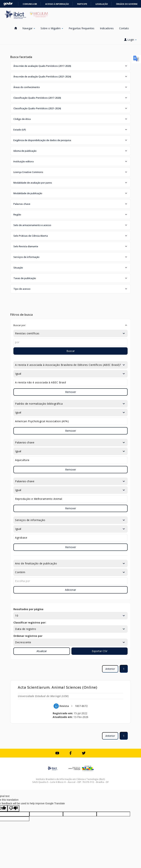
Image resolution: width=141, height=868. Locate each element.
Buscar (71, 351)
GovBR (8, 4)
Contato (124, 28)
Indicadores (107, 28)
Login (130, 40)
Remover (71, 392)
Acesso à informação (57, 4)
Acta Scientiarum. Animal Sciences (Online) (57, 687)
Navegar (29, 28)
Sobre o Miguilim (52, 28)
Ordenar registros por (28, 636)
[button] (70, 66)
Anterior (110, 669)
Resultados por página (28, 609)
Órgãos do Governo (127, 4)
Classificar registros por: (30, 622)
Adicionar (70, 590)
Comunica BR (30, 4)
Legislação (102, 4)
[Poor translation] (13, 808)
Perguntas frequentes (82, 28)
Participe (82, 4)
